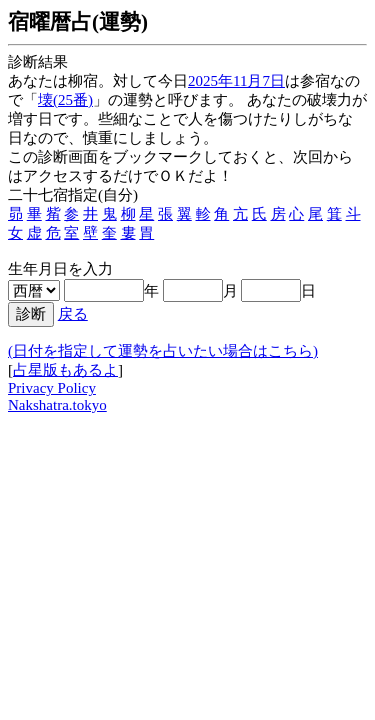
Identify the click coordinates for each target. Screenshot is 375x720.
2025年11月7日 (236, 81)
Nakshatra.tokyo (57, 405)
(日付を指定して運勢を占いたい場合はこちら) (163, 351)
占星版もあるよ (65, 370)
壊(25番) (65, 100)
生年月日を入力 (60, 269)
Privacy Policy (52, 388)
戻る (73, 314)
